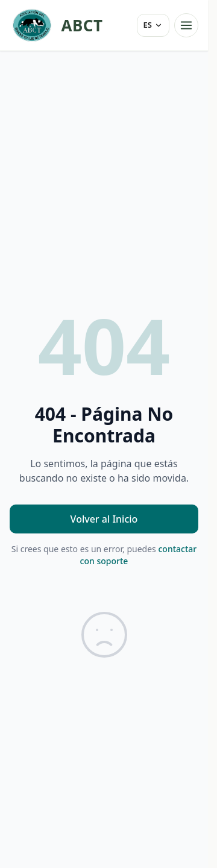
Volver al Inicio (104, 519)
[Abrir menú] (186, 25)
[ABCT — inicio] (56, 25)
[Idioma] (153, 25)
